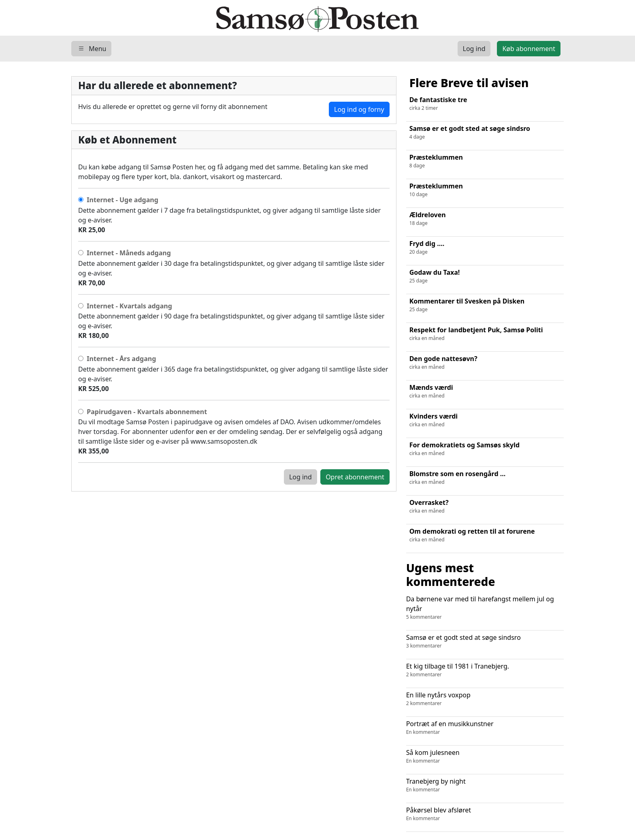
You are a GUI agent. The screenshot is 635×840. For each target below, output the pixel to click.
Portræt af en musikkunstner (485, 728)
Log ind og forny (359, 109)
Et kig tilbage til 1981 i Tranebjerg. (485, 670)
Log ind (300, 477)
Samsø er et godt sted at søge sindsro (485, 641)
